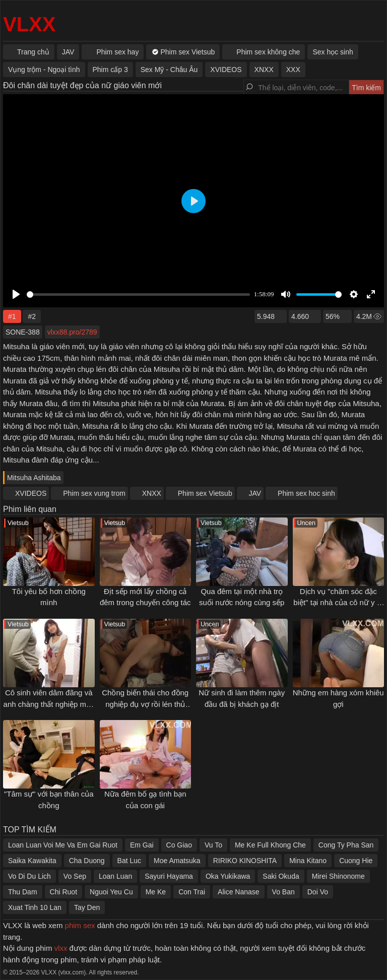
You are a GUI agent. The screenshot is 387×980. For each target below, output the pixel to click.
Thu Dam (23, 892)
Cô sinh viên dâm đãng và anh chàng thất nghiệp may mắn (49, 704)
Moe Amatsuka (177, 861)
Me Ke (156, 892)
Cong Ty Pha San (346, 845)
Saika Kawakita (32, 861)
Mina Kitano (308, 861)
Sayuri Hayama (169, 876)
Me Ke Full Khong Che (270, 845)
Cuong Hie (356, 861)
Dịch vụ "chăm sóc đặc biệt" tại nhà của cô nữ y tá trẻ (338, 603)
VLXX (29, 24)
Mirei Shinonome (338, 876)
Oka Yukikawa (228, 876)
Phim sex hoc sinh (306, 493)
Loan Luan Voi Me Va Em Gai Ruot (63, 845)
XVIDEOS (31, 493)
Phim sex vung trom (94, 493)
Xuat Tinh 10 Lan (35, 907)
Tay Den (87, 907)
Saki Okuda (281, 876)
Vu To (213, 845)
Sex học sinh (333, 52)
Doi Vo (318, 892)
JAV (255, 493)
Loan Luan (115, 876)
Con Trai (192, 892)
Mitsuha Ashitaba (34, 478)
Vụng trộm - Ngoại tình (44, 70)
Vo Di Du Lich (29, 876)
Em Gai (142, 845)
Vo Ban (283, 892)
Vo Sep (75, 876)
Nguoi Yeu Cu (111, 892)
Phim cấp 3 (110, 70)
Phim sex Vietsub (205, 493)
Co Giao (179, 845)
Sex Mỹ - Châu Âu (169, 70)
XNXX (152, 493)
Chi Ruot (63, 892)
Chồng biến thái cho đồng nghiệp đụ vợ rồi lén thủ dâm (145, 704)
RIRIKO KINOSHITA (245, 861)
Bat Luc (129, 861)
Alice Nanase (239, 892)
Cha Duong (87, 861)
